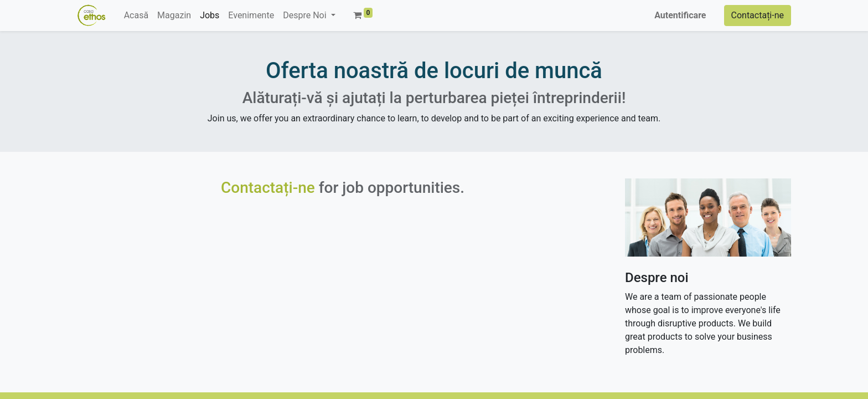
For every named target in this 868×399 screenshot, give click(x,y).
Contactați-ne (758, 15)
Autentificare (680, 15)
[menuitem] (136, 16)
